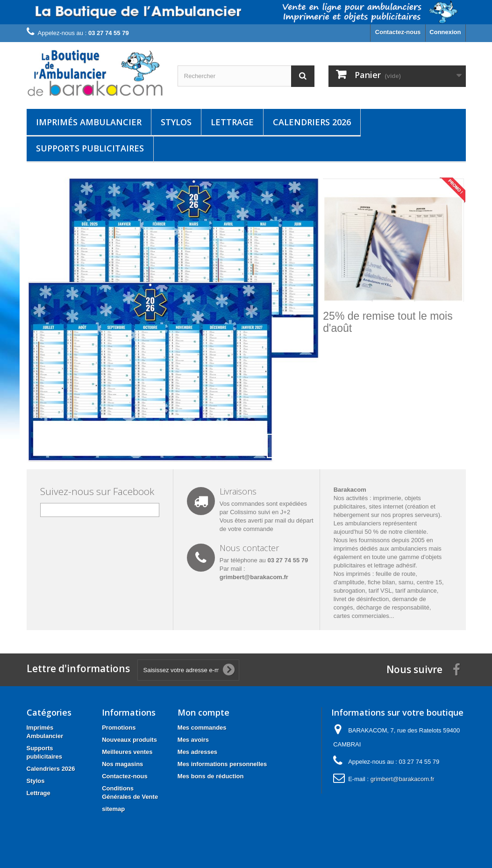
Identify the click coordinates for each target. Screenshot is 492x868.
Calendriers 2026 (312, 122)
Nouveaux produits (129, 740)
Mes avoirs (193, 740)
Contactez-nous (398, 32)
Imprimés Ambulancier (89, 122)
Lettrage (232, 122)
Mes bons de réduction (211, 776)
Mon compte (203, 712)
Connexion (445, 32)
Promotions (119, 728)
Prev (279, 446)
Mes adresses (197, 752)
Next (302, 446)
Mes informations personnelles (222, 764)
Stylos (176, 122)
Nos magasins (122, 764)
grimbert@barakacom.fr (254, 577)
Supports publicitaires (90, 148)
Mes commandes (202, 728)
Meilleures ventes (127, 752)
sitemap (113, 809)
